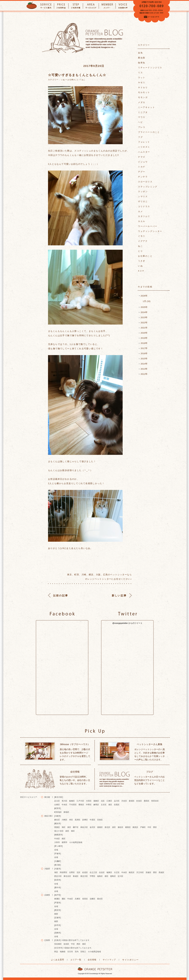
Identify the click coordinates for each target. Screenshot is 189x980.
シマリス (143, 196)
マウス (142, 117)
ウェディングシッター (150, 231)
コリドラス (144, 206)
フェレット (144, 142)
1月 (146, 301)
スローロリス (145, 182)
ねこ (83, 80)
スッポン (143, 191)
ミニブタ (143, 112)
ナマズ (142, 157)
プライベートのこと (149, 132)
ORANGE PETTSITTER (32, 6)
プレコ (142, 127)
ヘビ (140, 122)
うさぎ (142, 261)
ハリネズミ (144, 147)
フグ (140, 137)
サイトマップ (109, 959)
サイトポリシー (129, 960)
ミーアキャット (146, 107)
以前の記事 (60, 596)
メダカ (142, 102)
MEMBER (107, 6)
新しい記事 (120, 596)
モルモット (144, 92)
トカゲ (142, 167)
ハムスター (144, 152)
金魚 (140, 53)
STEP (76, 6)
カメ (140, 211)
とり (140, 251)
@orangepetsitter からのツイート (128, 623)
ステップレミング (148, 187)
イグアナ (143, 241)
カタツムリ (144, 216)
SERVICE (46, 6)
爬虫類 (142, 58)
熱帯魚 (142, 63)
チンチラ (143, 177)
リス (140, 73)
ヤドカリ (143, 88)
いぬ (63, 80)
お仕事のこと (73, 80)
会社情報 (92, 959)
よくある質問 (59, 959)
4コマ (141, 271)
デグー (142, 172)
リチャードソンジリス (150, 68)
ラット (142, 78)
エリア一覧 (77, 959)
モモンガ (143, 97)
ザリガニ (143, 201)
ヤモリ (142, 83)
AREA (91, 6)
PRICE (61, 6)
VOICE (123, 6)
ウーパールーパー (148, 226)
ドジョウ (143, 162)
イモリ (142, 236)
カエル (142, 221)
